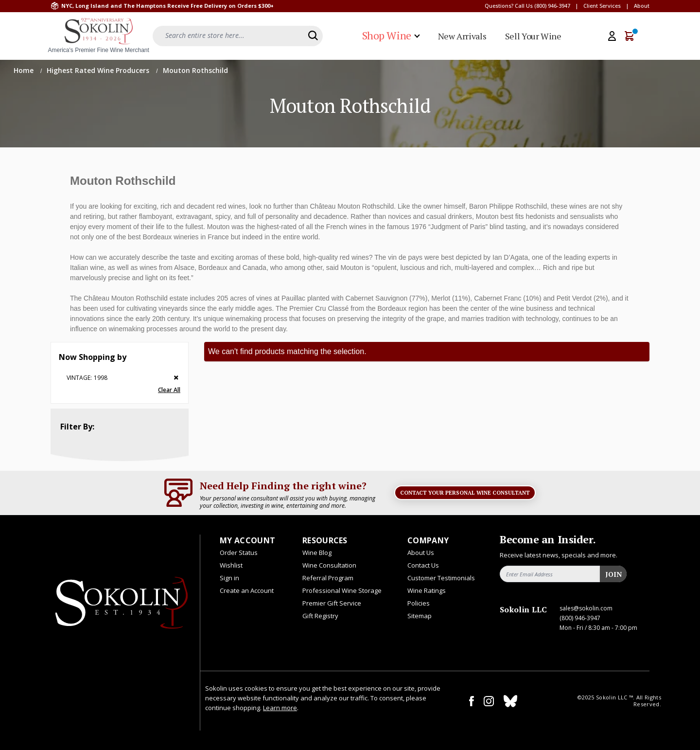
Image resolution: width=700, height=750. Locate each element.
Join (613, 574)
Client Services (602, 6)
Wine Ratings (427, 590)
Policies (419, 603)
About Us (421, 553)
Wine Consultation (329, 565)
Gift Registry (320, 616)
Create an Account (247, 590)
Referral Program (328, 578)
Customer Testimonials (441, 578)
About (642, 6)
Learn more (280, 708)
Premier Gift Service (332, 603)
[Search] (313, 36)
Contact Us (423, 565)
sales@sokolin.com (586, 608)
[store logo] (99, 36)
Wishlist (231, 565)
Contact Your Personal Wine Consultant (465, 493)
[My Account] (612, 36)
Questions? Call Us (509, 6)
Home (25, 70)
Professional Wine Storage (342, 590)
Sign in (229, 578)
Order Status (239, 553)
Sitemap (420, 616)
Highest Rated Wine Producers (99, 70)
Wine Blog (317, 553)
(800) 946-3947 (552, 6)
